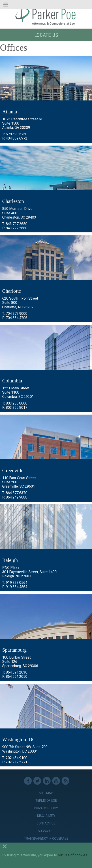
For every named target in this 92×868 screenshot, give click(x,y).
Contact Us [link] (46, 823)
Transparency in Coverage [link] (46, 839)
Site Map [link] (46, 793)
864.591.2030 (17, 672)
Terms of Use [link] (46, 801)
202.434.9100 (17, 758)
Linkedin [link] (47, 781)
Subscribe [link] (46, 831)
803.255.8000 (17, 403)
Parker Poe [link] (46, 16)
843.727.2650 (17, 224)
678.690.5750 (17, 134)
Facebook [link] (28, 781)
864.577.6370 (17, 493)
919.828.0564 (17, 583)
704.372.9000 (17, 314)
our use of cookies (73, 855)
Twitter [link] (37, 781)
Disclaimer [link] (46, 816)
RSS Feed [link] (65, 781)
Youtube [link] (56, 781)
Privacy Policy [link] (46, 808)
